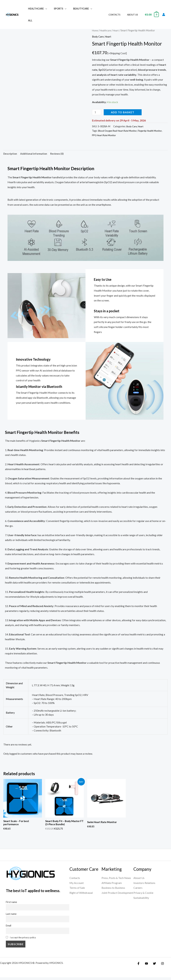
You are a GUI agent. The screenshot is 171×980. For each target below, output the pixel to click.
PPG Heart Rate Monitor (115, 135)
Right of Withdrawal (81, 894)
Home (95, 30)
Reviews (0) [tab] (60, 154)
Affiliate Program (112, 884)
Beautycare (76, 9)
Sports (56, 9)
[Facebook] (138, 966)
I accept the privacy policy (24, 940)
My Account (77, 884)
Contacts (118, 9)
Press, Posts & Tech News (116, 879)
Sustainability (141, 899)
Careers (138, 889)
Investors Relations (144, 884)
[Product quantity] (97, 112)
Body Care (98, 36)
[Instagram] (160, 966)
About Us (134, 9)
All (95, 9)
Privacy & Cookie (143, 894)
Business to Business (113, 889)
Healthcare (35, 9)
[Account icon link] (164, 9)
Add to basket (123, 112)
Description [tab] (11, 154)
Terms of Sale (77, 889)
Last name (11, 916)
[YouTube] (146, 966)
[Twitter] (153, 966)
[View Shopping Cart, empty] (152, 9)
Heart (118, 30)
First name (11, 903)
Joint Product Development (117, 894)
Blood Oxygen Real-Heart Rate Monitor (119, 131)
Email (9, 928)
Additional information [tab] (35, 154)
